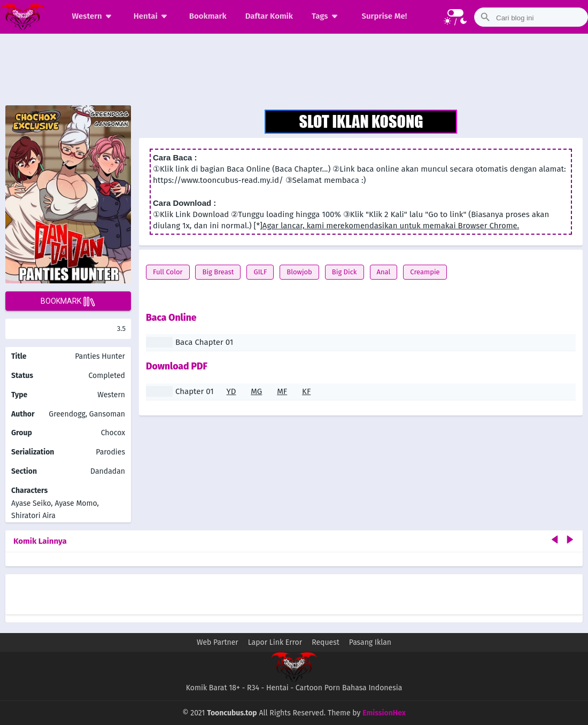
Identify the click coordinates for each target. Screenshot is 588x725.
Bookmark (208, 16)
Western (94, 16)
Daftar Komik (269, 16)
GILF (260, 272)
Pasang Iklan (370, 642)
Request (326, 642)
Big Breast (218, 272)
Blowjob (299, 272)
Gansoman (107, 414)
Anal (384, 272)
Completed (107, 376)
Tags (326, 16)
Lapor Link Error (275, 642)
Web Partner (218, 642)
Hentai (152, 16)
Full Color (168, 272)
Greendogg (67, 414)
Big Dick (345, 272)
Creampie (425, 272)
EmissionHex (384, 713)
